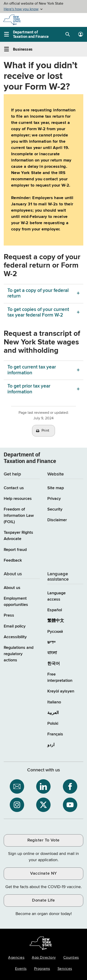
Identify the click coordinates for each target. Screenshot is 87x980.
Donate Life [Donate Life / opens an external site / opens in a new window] (43, 900)
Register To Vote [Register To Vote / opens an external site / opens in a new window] (43, 840)
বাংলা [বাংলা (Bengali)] (52, 653)
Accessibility (15, 637)
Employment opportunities (16, 602)
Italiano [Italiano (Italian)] (54, 702)
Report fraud (15, 550)
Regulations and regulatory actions (19, 654)
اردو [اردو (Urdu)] (51, 745)
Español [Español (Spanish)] (55, 610)
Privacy (54, 499)
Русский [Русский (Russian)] (55, 632)
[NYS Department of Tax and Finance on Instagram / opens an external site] (17, 805)
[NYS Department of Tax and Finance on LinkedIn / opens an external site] (43, 786)
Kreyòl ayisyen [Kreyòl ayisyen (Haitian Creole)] (61, 691)
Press (9, 615)
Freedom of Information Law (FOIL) (19, 516)
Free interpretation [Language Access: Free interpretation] (60, 678)
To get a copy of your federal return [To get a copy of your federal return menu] (38, 293)
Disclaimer (57, 520)
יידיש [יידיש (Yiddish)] (51, 642)
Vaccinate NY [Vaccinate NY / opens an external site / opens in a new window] (43, 873)
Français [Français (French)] (55, 734)
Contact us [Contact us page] (14, 488)
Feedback (13, 560)
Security (55, 509)
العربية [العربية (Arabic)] (53, 713)
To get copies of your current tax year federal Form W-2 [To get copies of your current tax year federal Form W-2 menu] (38, 312)
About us (12, 588)
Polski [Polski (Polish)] (53, 724)
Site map (56, 488)
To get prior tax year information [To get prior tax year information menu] (29, 389)
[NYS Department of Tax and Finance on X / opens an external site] (43, 805)
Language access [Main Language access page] (56, 596)
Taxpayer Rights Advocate (18, 536)
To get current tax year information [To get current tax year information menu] (32, 370)
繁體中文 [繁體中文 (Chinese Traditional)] (56, 621)
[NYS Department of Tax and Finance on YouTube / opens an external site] (70, 805)
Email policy (15, 626)
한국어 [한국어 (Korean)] (54, 664)
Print (45, 431)
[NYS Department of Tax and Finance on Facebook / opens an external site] (70, 786)
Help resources (18, 499)
